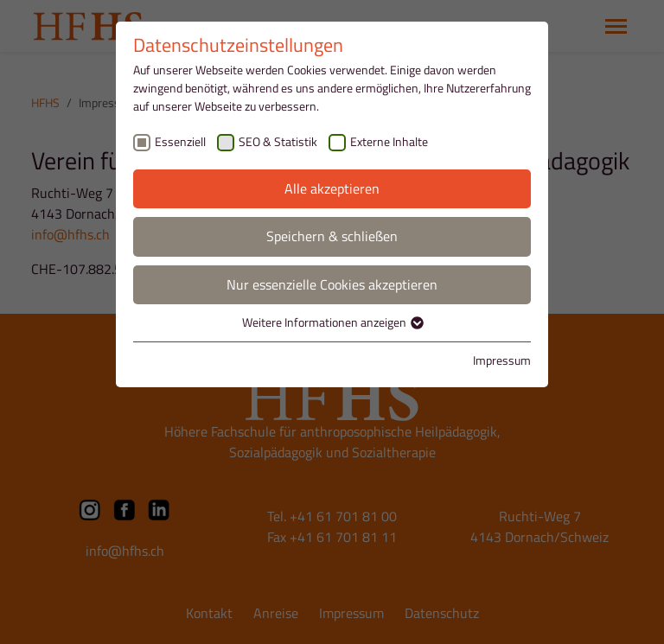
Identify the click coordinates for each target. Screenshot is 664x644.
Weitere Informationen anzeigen (332, 322)
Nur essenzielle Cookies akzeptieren (332, 284)
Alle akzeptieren (332, 188)
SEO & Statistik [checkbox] (278, 141)
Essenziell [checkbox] (180, 141)
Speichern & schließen (332, 236)
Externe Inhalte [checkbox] (389, 141)
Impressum (502, 360)
